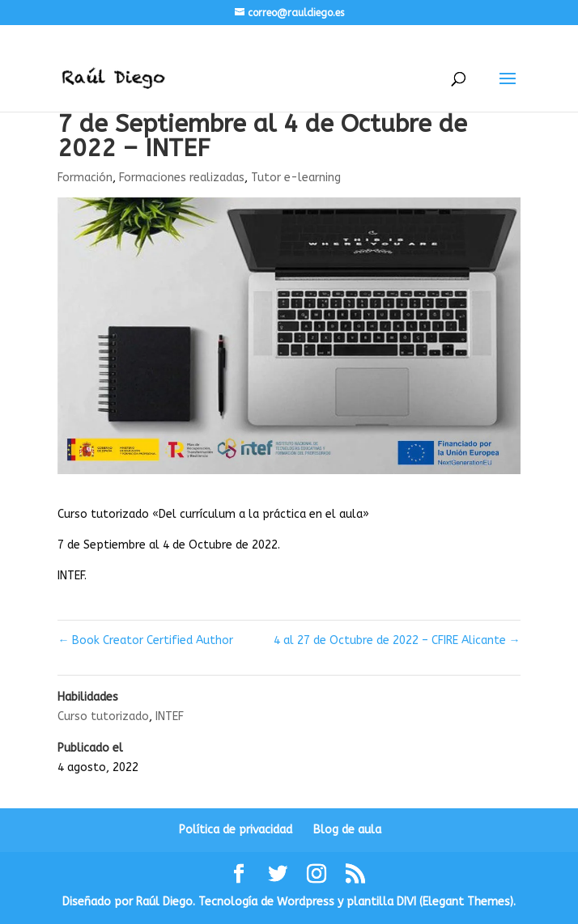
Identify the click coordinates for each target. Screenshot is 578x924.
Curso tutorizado (103, 716)
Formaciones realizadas (182, 178)
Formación (85, 178)
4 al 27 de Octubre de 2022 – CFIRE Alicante (397, 640)
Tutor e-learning (296, 178)
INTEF (170, 716)
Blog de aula (347, 830)
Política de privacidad (236, 830)
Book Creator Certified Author (145, 640)
